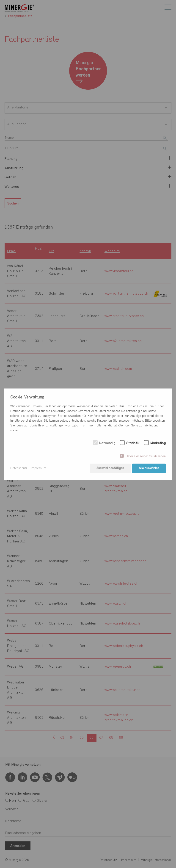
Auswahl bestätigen (110, 468)
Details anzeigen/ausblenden (146, 456)
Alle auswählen (149, 468)
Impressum (39, 468)
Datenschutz (19, 468)
